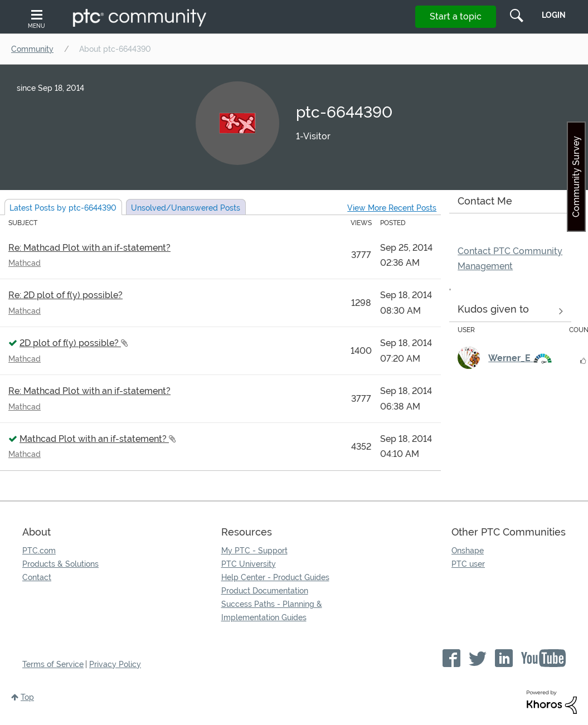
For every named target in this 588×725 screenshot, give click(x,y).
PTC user (468, 564)
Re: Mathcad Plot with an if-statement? (89, 248)
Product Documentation (265, 591)
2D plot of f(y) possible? (70, 343)
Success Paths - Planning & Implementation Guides (272, 611)
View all (510, 312)
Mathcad (25, 263)
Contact (37, 577)
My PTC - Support (254, 551)
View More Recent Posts (392, 208)
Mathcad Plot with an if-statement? (94, 439)
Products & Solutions (60, 564)
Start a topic (456, 16)
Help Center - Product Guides (275, 577)
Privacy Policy (115, 664)
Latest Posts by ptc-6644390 (63, 208)
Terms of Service (53, 664)
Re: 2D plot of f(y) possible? (65, 295)
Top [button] (27, 697)
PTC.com (39, 551)
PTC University (249, 564)
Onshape (468, 551)
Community (32, 49)
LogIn (554, 15)
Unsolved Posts (186, 208)
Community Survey (576, 177)
